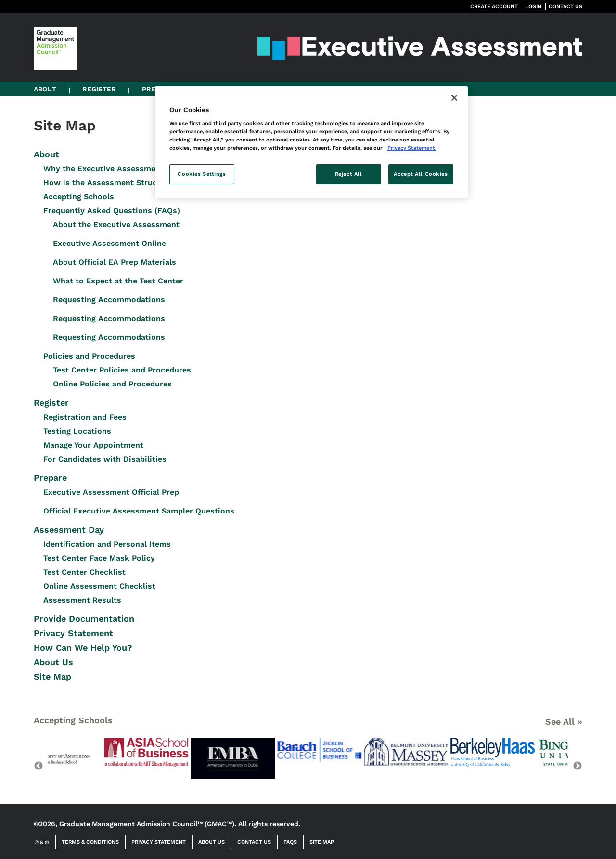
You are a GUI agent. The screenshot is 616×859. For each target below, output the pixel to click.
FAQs (290, 842)
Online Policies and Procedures (112, 384)
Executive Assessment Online (109, 243)
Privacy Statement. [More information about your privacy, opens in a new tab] (412, 148)
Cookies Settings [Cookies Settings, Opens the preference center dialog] (202, 174)
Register (51, 403)
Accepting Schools (79, 197)
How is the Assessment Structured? (113, 183)
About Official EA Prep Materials (115, 262)
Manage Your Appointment (93, 445)
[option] (91, 763)
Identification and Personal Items (107, 544)
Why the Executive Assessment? (106, 169)
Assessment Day (69, 530)
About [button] (45, 89)
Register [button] (99, 89)
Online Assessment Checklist (99, 586)
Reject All (349, 174)
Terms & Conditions (90, 842)
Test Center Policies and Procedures (122, 370)
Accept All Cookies (421, 174)
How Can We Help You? (83, 647)
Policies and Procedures (89, 356)
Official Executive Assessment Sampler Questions (139, 511)
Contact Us (254, 842)
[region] (311, 142)
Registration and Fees (85, 417)
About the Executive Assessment (116, 224)
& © (42, 842)
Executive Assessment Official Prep (111, 492)
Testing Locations (77, 431)
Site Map (52, 676)
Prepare (50, 478)
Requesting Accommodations (109, 300)
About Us (53, 662)
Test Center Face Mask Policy (99, 558)
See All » (564, 722)
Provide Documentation (84, 619)
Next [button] (577, 766)
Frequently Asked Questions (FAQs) (112, 211)
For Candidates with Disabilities (105, 459)
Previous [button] (38, 766)
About (46, 154)
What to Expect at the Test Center (118, 281)
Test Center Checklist (84, 572)
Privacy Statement (73, 633)
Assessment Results (82, 600)
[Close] (454, 98)
